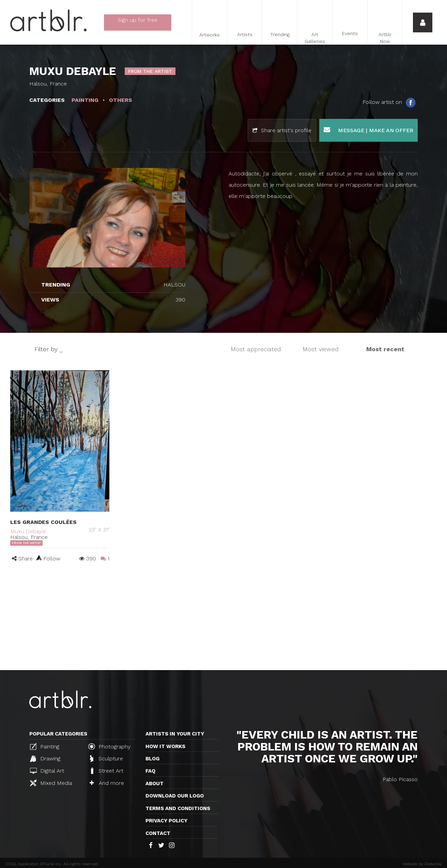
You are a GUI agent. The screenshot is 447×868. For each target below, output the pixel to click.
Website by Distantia (422, 864)
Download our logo (175, 796)
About (155, 784)
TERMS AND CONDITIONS (178, 808)
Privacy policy (166, 821)
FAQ (150, 771)
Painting (45, 746)
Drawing (45, 759)
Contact (158, 833)
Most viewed (321, 349)
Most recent (385, 349)
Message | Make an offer (368, 130)
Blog (152, 759)
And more (107, 783)
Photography (109, 746)
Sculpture (106, 759)
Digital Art (47, 771)
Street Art (106, 771)
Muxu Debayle (28, 531)
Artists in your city (175, 734)
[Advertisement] (223, 619)
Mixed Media (51, 783)
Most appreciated (256, 349)
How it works (165, 746)
